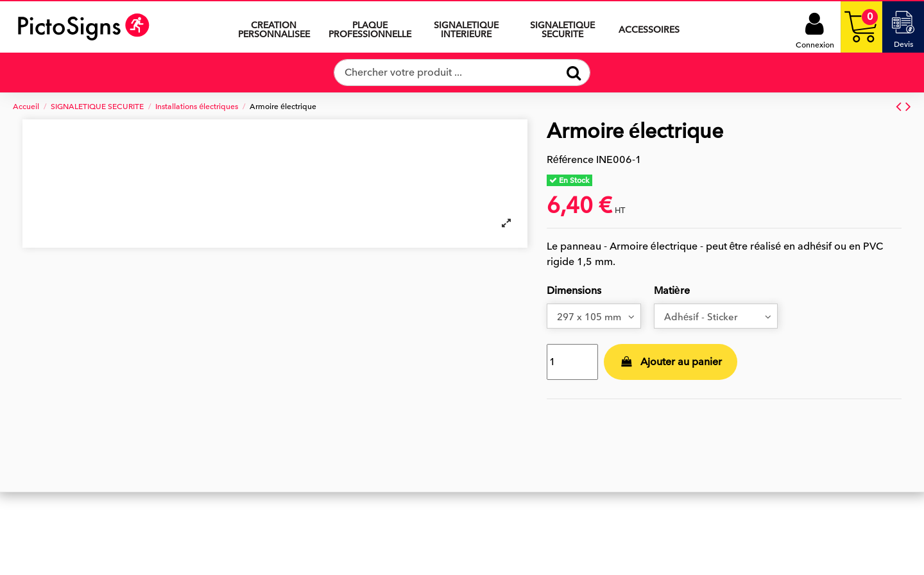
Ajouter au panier (671, 364)
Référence (570, 160)
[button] (466, 27)
